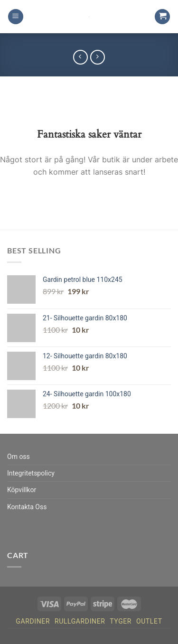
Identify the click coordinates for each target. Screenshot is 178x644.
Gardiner (33, 621)
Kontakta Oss (27, 507)
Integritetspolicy (31, 473)
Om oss (19, 457)
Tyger (121, 621)
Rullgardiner (80, 621)
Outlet (149, 621)
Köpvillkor (22, 490)
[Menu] (16, 17)
